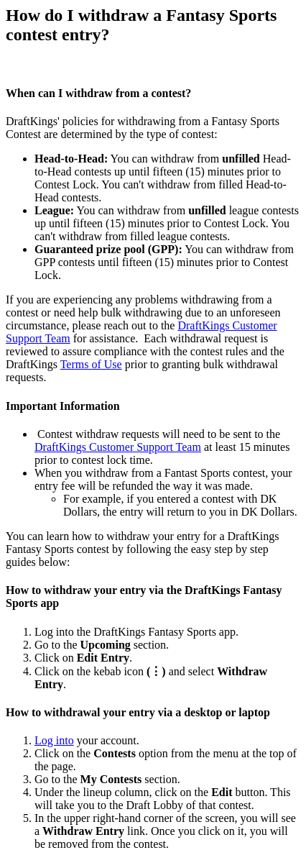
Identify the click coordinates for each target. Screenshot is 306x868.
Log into (54, 740)
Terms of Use (91, 364)
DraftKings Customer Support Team (118, 447)
